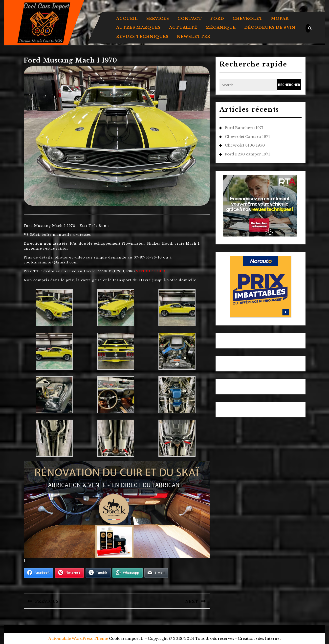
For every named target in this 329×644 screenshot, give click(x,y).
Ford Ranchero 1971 (244, 128)
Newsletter (194, 36)
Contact (190, 18)
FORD (217, 18)
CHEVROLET (248, 18)
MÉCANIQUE (221, 27)
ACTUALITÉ (183, 27)
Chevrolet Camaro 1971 (247, 137)
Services (158, 18)
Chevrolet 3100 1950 (245, 145)
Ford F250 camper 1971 (247, 154)
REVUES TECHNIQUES (142, 36)
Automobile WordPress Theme (78, 638)
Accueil (127, 18)
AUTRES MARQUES (138, 27)
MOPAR (280, 18)
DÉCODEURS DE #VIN (270, 27)
